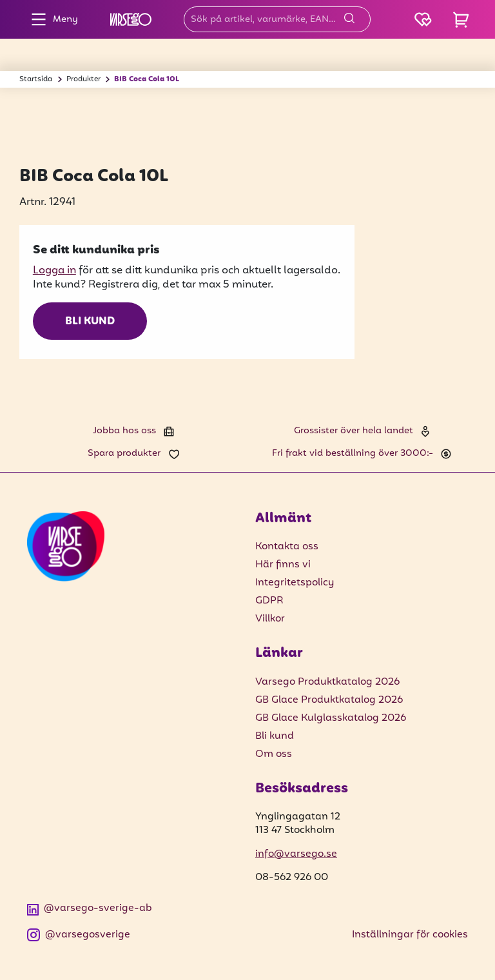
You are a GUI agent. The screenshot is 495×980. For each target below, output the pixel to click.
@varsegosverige (79, 935)
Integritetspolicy (295, 583)
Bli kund (90, 322)
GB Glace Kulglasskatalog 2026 (331, 718)
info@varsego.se (296, 854)
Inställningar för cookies (410, 935)
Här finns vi (283, 565)
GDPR (269, 601)
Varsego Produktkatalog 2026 (327, 682)
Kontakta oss (287, 547)
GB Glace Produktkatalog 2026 (329, 700)
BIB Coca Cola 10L (147, 79)
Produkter (83, 79)
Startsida (36, 79)
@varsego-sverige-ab (90, 909)
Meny (51, 19)
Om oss (274, 754)
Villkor (270, 619)
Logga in (54, 270)
